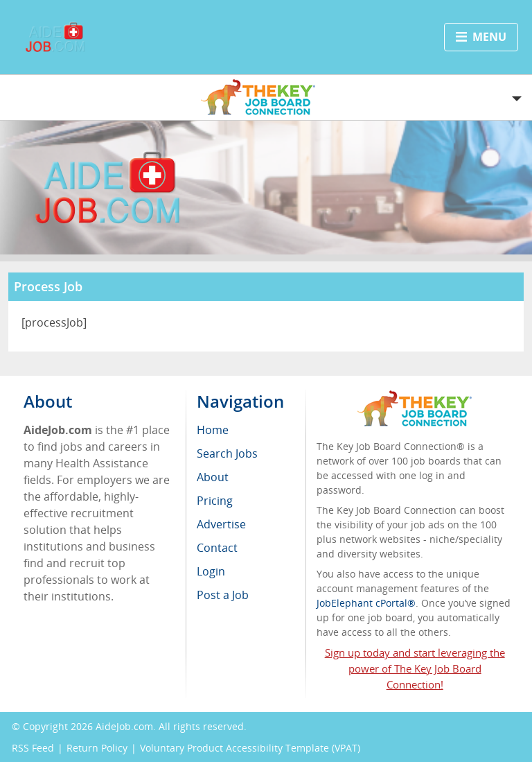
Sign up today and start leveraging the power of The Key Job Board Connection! (415, 668)
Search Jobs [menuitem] (227, 453)
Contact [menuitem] (217, 548)
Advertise (221, 524)
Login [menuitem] (211, 571)
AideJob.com (124, 726)
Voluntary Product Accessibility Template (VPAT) (250, 748)
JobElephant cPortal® (366, 603)
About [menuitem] (213, 477)
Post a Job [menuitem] (223, 595)
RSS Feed (33, 748)
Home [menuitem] (213, 430)
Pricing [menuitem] (215, 501)
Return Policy (97, 748)
